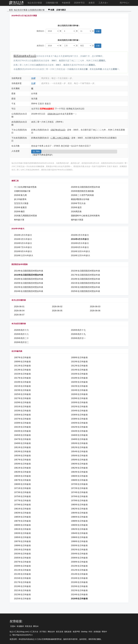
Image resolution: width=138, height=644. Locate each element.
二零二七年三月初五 (60, 138)
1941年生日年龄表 (23, 427)
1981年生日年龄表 (23, 509)
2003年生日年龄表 (23, 554)
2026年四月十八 (21, 334)
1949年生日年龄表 (23, 443)
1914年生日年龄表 (79, 370)
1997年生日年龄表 (23, 541)
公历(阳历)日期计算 (36, 10)
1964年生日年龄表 (79, 472)
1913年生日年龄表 (23, 370)
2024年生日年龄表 (79, 595)
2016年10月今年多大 (81, 251)
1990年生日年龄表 (79, 525)
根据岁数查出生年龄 (80, 199)
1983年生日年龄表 (23, 513)
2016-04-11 (53, 114)
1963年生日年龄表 (23, 472)
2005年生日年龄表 (23, 558)
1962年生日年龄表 (79, 468)
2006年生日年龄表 (79, 558)
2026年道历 (76, 207)
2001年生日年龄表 (23, 550)
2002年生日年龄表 (79, 550)
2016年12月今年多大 (81, 255)
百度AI (13, 626)
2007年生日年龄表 (23, 562)
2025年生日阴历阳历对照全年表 (86, 291)
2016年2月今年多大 (80, 235)
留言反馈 (60, 632)
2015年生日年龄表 (23, 578)
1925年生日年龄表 (23, 394)
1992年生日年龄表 (79, 529)
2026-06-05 (57, 311)
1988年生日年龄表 (79, 521)
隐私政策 (68, 632)
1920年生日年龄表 (79, 382)
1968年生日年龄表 (79, 480)
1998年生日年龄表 (79, 541)
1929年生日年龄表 (23, 402)
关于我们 (43, 632)
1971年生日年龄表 (23, 488)
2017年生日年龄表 (23, 582)
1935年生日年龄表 (23, 415)
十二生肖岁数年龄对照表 (25, 187)
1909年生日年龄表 (23, 362)
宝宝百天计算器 (21, 203)
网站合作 (51, 632)
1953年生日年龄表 (23, 451)
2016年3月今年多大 (23, 239)
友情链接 (97, 632)
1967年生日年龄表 (23, 480)
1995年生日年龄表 (23, 537)
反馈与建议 (61, 10)
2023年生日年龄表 (23, 595)
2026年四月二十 (21, 338)
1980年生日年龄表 (79, 505)
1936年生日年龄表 (79, 415)
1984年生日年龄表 (79, 513)
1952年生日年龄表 (79, 447)
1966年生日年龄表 (79, 476)
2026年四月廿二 (21, 342)
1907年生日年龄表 (23, 358)
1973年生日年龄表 (23, 492)
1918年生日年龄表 (79, 378)
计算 (98, 31)
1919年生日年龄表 (23, 382)
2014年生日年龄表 (79, 574)
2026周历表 (76, 212)
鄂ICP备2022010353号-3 (22, 635)
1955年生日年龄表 (23, 456)
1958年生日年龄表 (79, 460)
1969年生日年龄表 (23, 484)
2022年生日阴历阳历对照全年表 (29, 287)
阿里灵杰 (29, 626)
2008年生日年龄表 (79, 562)
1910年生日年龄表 (79, 362)
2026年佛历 (19, 212)
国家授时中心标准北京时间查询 (85, 216)
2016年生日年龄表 (79, 578)
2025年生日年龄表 (23, 599)
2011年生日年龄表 (23, 570)
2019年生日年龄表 (23, 586)
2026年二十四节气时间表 (82, 195)
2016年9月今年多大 (23, 251)
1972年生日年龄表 (79, 488)
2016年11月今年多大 (24, 255)
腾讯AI (36, 626)
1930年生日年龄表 (79, 402)
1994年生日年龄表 (79, 533)
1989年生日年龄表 (23, 525)
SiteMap (84, 632)
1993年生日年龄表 (23, 533)
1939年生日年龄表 (23, 423)
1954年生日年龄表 (79, 451)
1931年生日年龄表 (23, 407)
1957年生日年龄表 (23, 460)
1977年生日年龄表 (23, 501)
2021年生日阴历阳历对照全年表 (86, 283)
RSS (90, 632)
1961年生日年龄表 (23, 468)
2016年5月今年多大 (23, 243)
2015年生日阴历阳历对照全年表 (86, 271)
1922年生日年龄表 (79, 386)
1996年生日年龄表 (79, 537)
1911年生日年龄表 (23, 366)
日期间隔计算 (52, 3)
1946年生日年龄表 (79, 435)
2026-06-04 (19, 311)
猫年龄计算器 (77, 220)
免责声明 (76, 632)
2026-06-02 (57, 307)
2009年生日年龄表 (23, 566)
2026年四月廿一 (78, 338)
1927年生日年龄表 (23, 398)
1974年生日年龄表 (79, 492)
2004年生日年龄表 (79, 554)
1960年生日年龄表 (79, 464)
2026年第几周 (20, 195)
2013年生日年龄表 (23, 574)
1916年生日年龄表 (79, 374)
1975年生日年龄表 (23, 496)
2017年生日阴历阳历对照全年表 (86, 275)
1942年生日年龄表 (79, 427)
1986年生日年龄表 (79, 517)
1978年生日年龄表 (79, 501)
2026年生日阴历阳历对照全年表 (86, 187)
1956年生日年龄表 (79, 456)
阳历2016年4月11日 (25, 56)
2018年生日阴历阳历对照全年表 (29, 279)
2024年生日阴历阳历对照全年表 (29, 291)
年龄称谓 (66, 3)
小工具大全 (34, 632)
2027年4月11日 (58, 130)
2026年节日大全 (78, 203)
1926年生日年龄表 (79, 394)
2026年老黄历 (20, 207)
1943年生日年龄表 (23, 431)
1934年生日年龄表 (79, 411)
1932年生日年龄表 (79, 407)
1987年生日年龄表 (23, 521)
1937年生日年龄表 (23, 419)
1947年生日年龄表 (23, 439)
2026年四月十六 (21, 330)
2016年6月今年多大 (80, 243)
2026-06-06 (95, 311)
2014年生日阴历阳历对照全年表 (29, 271)
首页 (11, 10)
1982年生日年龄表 (79, 509)
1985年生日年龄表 (23, 517)
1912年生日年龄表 (79, 366)
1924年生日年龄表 (79, 390)
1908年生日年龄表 (79, 358)
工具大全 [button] (103, 3)
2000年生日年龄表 (79, 545)
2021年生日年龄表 (23, 590)
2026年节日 (79, 3)
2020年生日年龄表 (79, 586)
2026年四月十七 (78, 330)
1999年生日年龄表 (23, 545)
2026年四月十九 (78, 334)
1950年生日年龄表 (79, 443)
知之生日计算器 (35, 3)
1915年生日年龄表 (23, 374)
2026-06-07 (19, 315)
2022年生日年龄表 (79, 590)
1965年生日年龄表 (23, 476)
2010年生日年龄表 (79, 566)
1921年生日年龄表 (23, 386)
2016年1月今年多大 (23, 235)
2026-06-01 (19, 307)
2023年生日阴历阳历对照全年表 (86, 287)
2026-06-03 (95, 307)
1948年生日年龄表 (79, 439)
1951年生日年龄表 (23, 447)
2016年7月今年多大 (23, 247)
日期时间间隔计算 (22, 191)
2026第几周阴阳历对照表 (26, 216)
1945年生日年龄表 (23, 435)
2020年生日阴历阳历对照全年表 (29, 283)
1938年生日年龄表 (79, 419)
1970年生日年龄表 (79, 484)
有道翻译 (20, 626)
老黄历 (92, 3)
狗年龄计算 (19, 220)
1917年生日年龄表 (23, 378)
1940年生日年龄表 (79, 423)
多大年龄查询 (20, 199)
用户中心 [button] (124, 3)
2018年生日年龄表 (79, 582)
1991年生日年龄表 (23, 529)
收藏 (51, 10)
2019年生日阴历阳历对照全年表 (86, 279)
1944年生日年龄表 (79, 431)
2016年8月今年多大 (80, 247)
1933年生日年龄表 (23, 411)
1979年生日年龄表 (23, 505)
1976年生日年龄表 (79, 496)
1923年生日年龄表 (23, 390)
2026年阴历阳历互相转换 (82, 191)
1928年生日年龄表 (79, 398)
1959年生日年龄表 (23, 464)
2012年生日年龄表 (79, 570)
